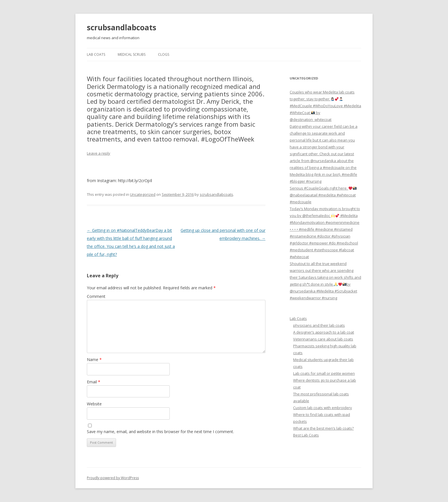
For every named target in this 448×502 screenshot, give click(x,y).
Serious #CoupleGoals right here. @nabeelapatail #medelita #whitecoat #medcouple (323, 195)
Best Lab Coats (306, 435)
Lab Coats (96, 54)
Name (94, 359)
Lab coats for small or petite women (324, 373)
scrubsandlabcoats (122, 27)
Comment (96, 296)
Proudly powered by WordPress (113, 478)
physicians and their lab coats (319, 325)
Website (94, 404)
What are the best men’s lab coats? (323, 428)
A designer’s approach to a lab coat (324, 332)
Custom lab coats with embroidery (323, 408)
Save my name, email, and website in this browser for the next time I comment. (160, 432)
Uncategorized (143, 194)
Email (94, 382)
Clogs (164, 54)
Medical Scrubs (132, 54)
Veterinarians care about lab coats (323, 339)
